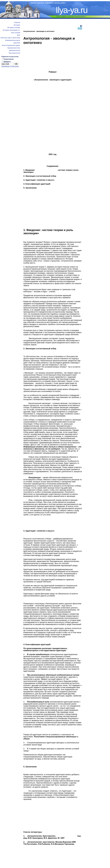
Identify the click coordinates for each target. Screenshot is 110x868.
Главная (17, 22)
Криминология (15, 50)
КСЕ (19, 35)
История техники (14, 28)
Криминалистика (14, 48)
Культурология (14, 53)
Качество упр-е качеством (10, 38)
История (17, 25)
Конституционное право (11, 45)
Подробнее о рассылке (10, 66)
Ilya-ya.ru (72, 10)
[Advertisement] (53, 24)
